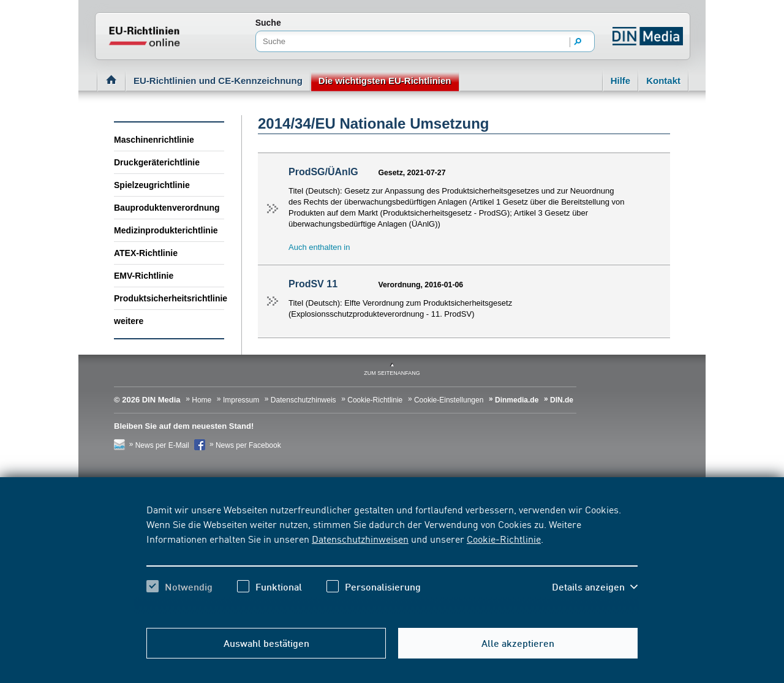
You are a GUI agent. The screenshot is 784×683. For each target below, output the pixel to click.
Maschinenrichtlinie (154, 140)
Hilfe (621, 81)
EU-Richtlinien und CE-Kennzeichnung (218, 81)
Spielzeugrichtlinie (152, 185)
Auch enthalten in (319, 247)
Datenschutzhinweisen (360, 538)
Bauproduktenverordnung (167, 208)
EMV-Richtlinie (144, 276)
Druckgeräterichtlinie (157, 162)
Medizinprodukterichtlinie (166, 230)
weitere (129, 321)
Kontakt (663, 81)
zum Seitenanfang (392, 373)
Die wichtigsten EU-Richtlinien (385, 81)
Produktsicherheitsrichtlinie (169, 298)
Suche (268, 23)
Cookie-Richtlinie (504, 538)
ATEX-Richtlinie (146, 253)
